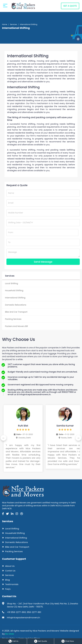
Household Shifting (13, 533)
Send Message (43, 262)
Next (79, 438)
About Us (8, 566)
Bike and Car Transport (16, 547)
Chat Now (68, 641)
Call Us (13, 641)
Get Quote (41, 641)
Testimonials (10, 584)
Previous (3, 438)
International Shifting (15, 538)
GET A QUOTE (70, 13)
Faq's (6, 589)
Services (14, 24)
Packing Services (12, 551)
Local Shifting (11, 528)
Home (5, 24)
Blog (6, 580)
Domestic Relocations (15, 542)
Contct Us (9, 570)
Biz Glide (10, 634)
